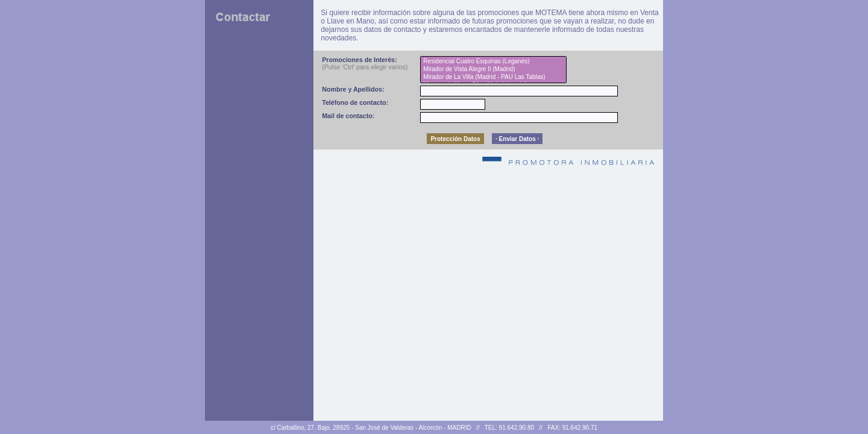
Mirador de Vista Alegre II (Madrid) (493, 70)
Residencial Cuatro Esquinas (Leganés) (493, 62)
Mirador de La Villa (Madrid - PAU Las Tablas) (493, 77)
